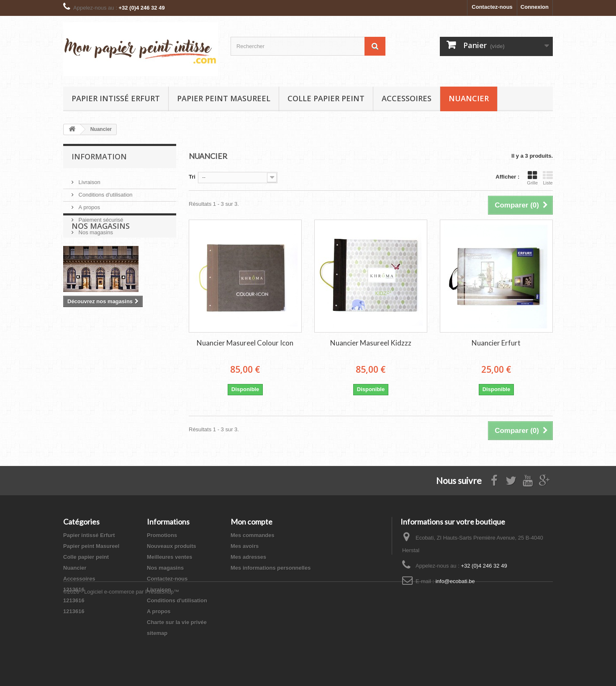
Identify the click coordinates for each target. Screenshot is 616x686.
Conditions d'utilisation (105, 191)
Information (99, 156)
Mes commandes (253, 535)
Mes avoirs (245, 546)
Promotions (162, 535)
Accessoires (407, 98)
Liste (548, 178)
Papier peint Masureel (224, 98)
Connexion (535, 7)
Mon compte (252, 522)
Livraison (89, 179)
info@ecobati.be (455, 581)
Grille (532, 178)
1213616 (74, 590)
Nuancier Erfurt (496, 343)
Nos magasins (95, 229)
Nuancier (469, 98)
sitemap (157, 633)
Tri (192, 177)
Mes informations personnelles (271, 568)
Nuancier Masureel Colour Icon (245, 343)
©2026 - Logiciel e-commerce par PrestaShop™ (121, 663)
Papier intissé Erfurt (116, 98)
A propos (89, 204)
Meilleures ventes (169, 557)
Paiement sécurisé (100, 216)
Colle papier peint (326, 98)
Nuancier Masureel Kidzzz (371, 343)
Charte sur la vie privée (177, 622)
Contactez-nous (492, 7)
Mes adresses (248, 557)
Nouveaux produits (172, 546)
